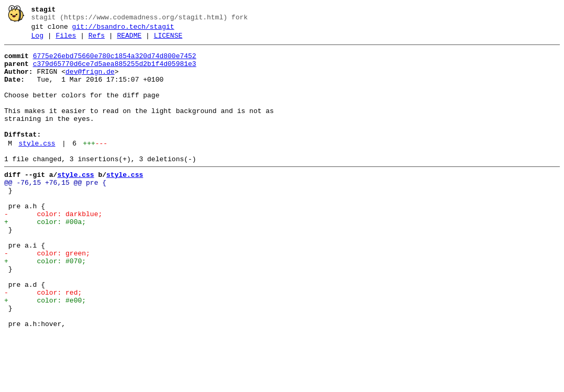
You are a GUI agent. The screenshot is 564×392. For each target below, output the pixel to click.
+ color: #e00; (45, 352)
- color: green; (47, 296)
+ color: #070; (45, 305)
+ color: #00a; (45, 258)
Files (66, 40)
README (129, 40)
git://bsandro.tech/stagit (123, 30)
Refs (97, 40)
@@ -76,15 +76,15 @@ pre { (55, 211)
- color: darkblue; (53, 249)
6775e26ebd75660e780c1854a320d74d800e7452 (115, 62)
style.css (37, 167)
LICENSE (168, 40)
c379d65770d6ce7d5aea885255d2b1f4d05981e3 (115, 72)
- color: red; (43, 343)
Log (37, 40)
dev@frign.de (90, 81)
